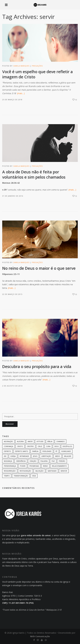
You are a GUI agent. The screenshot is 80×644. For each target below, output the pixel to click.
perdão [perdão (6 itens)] (62, 461)
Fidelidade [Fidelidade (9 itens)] (47, 451)
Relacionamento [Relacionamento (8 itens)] (59, 466)
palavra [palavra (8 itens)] (44, 461)
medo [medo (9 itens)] (58, 456)
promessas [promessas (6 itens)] (34, 466)
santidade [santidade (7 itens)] (52, 471)
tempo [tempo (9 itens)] (7, 476)
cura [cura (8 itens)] (48, 446)
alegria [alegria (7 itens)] (20, 441)
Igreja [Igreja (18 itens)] (13, 456)
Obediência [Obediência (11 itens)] (21, 461)
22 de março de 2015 (12, 294)
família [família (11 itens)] (35, 451)
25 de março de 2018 (12, 100)
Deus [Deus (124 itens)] (57, 446)
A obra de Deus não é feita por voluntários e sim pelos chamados (34, 174)
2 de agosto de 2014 (12, 386)
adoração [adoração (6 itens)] (8, 441)
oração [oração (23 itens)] (33, 461)
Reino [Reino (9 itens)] (45, 466)
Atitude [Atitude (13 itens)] (40, 441)
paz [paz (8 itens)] (53, 461)
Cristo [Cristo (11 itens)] (20, 446)
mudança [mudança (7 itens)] (8, 461)
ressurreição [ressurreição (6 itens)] (10, 471)
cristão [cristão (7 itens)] (30, 446)
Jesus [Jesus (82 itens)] (35, 456)
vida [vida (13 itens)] (34, 476)
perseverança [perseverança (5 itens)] (10, 466)
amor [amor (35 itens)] (30, 441)
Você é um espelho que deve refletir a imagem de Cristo (37, 74)
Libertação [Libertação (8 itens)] (46, 456)
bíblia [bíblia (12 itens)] (50, 441)
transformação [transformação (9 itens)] (21, 476)
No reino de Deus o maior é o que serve (39, 268)
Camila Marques (21, 66)
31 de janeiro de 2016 (13, 196)
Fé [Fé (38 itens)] (56, 451)
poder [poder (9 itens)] (23, 466)
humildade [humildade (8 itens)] (66, 451)
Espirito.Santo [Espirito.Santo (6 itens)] (22, 451)
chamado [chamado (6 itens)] (61, 441)
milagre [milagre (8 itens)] (68, 456)
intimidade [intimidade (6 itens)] (24, 456)
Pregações (37, 66)
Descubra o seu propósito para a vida (37, 367)
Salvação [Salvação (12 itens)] (39, 471)
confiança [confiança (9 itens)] (8, 446)
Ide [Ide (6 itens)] (5, 456)
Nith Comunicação (40, 636)
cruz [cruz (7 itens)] (40, 446)
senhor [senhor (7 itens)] (64, 471)
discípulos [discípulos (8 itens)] (67, 446)
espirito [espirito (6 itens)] (7, 451)
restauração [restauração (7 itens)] (25, 471)
